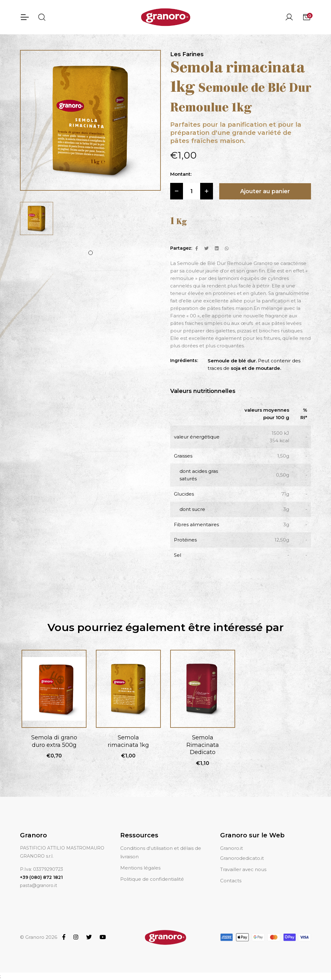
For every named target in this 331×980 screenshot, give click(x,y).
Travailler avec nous (243, 869)
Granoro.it (232, 848)
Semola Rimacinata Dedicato (203, 745)
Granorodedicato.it (242, 858)
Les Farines (187, 54)
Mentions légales (140, 868)
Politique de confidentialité (152, 879)
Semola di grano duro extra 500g (54, 741)
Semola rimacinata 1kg (128, 741)
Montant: (181, 174)
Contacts (231, 881)
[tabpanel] (37, 218)
